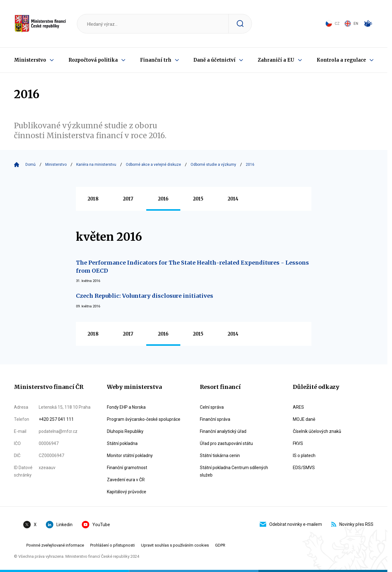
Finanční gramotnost (127, 468)
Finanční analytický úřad (223, 431)
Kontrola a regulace (341, 60)
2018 (93, 199)
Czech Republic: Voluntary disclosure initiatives (145, 296)
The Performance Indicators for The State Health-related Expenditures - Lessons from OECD (192, 267)
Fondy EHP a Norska (126, 407)
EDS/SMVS (304, 468)
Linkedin (59, 525)
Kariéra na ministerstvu (96, 165)
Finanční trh (156, 60)
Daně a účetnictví (214, 60)
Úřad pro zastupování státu (226, 443)
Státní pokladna (122, 443)
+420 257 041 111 (56, 419)
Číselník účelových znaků (317, 431)
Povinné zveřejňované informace (55, 545)
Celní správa (212, 407)
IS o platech (304, 455)
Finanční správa (215, 419)
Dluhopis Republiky (125, 431)
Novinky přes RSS (352, 524)
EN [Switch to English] (351, 24)
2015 (198, 199)
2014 (233, 199)
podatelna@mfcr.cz (58, 431)
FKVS (298, 443)
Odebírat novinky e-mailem (291, 524)
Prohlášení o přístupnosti (112, 545)
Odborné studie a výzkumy (213, 165)
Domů (31, 165)
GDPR (220, 545)
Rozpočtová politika (93, 60)
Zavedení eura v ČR (126, 480)
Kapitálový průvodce (127, 492)
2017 (128, 199)
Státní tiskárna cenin (220, 455)
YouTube (96, 525)
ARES (298, 407)
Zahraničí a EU (276, 60)
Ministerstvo (30, 60)
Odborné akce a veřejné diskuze (153, 165)
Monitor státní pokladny (130, 455)
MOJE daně (304, 419)
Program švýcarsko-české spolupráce (144, 419)
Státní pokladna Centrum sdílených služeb (234, 471)
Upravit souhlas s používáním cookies (175, 545)
